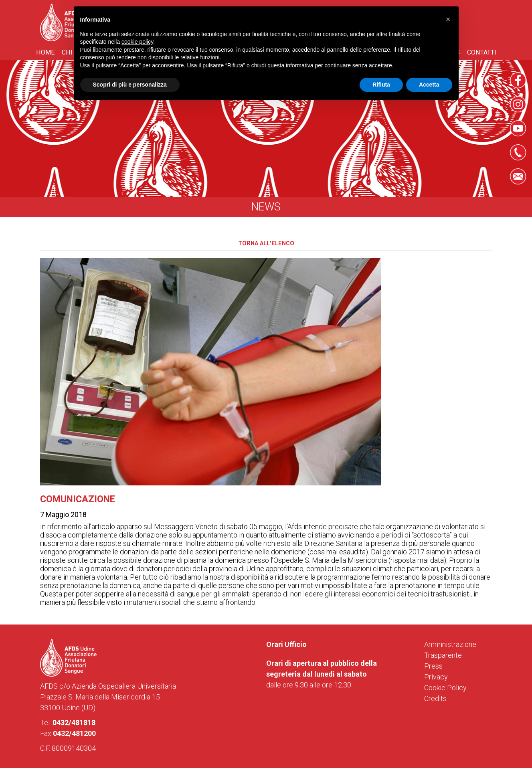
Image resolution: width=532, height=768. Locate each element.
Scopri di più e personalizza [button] (130, 85)
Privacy (436, 677)
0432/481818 (74, 723)
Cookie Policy (445, 688)
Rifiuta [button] (381, 85)
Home (45, 52)
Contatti (482, 52)
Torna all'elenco (266, 244)
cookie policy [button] (137, 42)
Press (433, 666)
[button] (448, 19)
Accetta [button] (429, 85)
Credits (435, 698)
